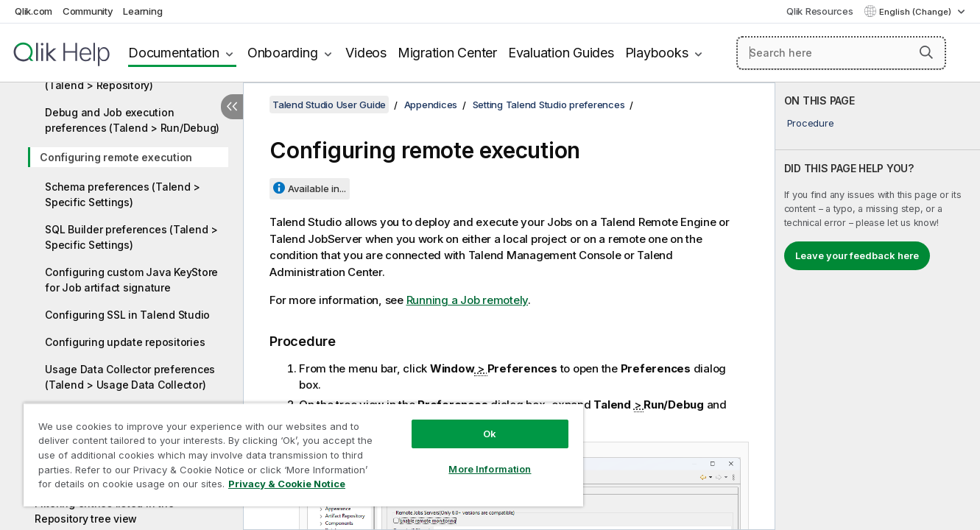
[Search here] (841, 53)
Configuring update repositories (125, 342)
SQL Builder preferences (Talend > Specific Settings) (131, 237)
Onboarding (283, 53)
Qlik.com (34, 11)
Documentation (174, 53)
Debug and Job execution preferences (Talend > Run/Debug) (132, 120)
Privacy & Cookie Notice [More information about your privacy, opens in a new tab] (287, 484)
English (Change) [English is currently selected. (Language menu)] (916, 12)
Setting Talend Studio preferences (549, 105)
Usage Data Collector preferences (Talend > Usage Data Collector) (130, 377)
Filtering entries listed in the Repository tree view (104, 511)
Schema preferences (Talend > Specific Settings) (123, 194)
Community (88, 11)
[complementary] (878, 306)
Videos (366, 53)
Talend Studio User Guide (329, 105)
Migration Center (447, 53)
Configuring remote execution (116, 157)
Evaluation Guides (561, 53)
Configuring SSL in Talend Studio (127, 315)
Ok (490, 434)
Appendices (431, 105)
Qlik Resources (820, 11)
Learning (142, 11)
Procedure (811, 123)
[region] (303, 455)
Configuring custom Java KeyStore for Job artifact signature (131, 280)
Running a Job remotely (468, 300)
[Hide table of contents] (232, 107)
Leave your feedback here (857, 255)
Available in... (317, 188)
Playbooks (657, 53)
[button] (926, 52)
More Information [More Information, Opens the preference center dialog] (490, 469)
